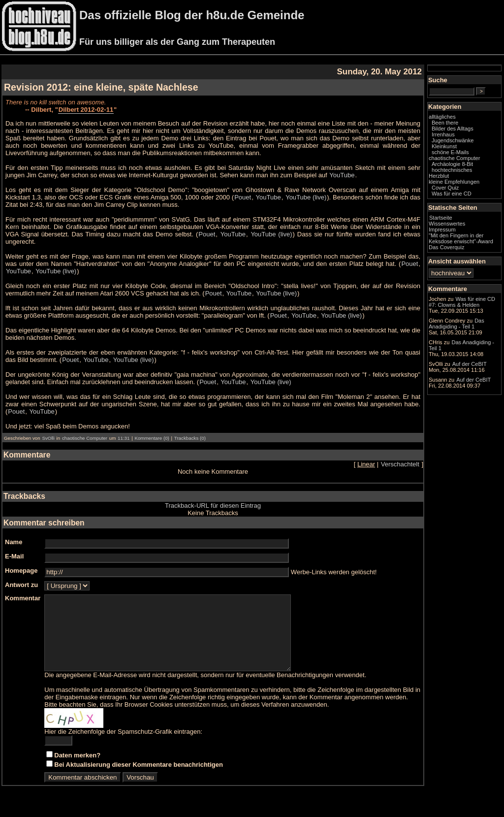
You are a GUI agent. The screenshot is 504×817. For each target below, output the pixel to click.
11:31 (124, 438)
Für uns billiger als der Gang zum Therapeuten (177, 42)
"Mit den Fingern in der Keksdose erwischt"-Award (461, 238)
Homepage (21, 571)
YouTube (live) (306, 197)
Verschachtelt (400, 464)
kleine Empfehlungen (454, 182)
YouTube (342, 175)
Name (14, 542)
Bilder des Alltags (453, 129)
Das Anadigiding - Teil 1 (457, 324)
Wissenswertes (447, 224)
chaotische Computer (85, 438)
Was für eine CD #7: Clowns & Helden (462, 302)
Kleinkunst (444, 146)
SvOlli (48, 438)
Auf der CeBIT (470, 364)
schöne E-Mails (450, 152)
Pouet (243, 197)
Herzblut (439, 176)
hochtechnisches (452, 170)
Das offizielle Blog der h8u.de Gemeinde (192, 15)
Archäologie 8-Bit (452, 164)
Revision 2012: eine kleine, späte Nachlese (101, 87)
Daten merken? (77, 770)
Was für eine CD (452, 194)
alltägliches (442, 117)
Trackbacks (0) (190, 438)
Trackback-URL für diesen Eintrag (213, 506)
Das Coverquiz (446, 247)
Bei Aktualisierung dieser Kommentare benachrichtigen (139, 779)
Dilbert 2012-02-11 (86, 110)
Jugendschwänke (453, 140)
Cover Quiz (445, 188)
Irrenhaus (443, 134)
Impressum (442, 229)
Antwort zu (21, 585)
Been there (445, 123)
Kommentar (23, 598)
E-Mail (14, 556)
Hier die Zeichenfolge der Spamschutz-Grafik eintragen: (123, 746)
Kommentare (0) (152, 438)
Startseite (441, 218)
